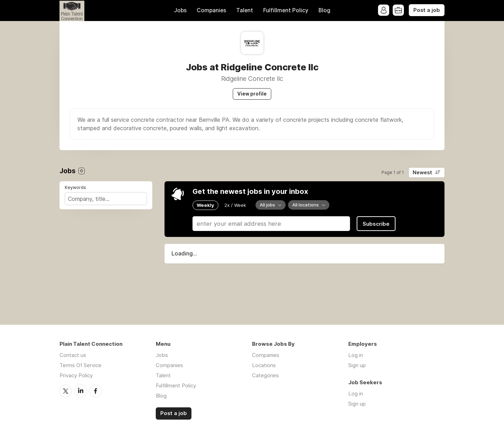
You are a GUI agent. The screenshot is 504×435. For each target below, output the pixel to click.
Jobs (180, 10)
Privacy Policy (76, 375)
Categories (265, 375)
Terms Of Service (80, 365)
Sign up (357, 365)
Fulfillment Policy (286, 10)
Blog (324, 10)
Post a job (427, 10)
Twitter (65, 391)
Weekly (205, 205)
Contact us (73, 355)
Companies (211, 10)
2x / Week (235, 205)
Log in (356, 355)
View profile (252, 94)
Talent (245, 10)
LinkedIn (80, 391)
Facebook (96, 391)
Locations (264, 365)
